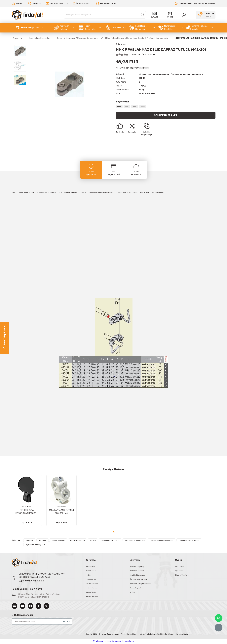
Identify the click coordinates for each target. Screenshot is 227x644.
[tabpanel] (27, 501)
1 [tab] (114, 532)
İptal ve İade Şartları (139, 580)
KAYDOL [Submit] (67, 625)
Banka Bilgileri (91, 593)
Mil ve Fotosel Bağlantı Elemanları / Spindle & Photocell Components (174, 75)
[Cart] (206, 15)
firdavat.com (27, 507)
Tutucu (93, 541)
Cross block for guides (110, 541)
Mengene (43, 541)
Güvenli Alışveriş (137, 567)
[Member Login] (185, 15)
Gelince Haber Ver (166, 118)
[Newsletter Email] (42, 625)
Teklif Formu (91, 580)
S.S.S (132, 593)
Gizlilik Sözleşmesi (138, 576)
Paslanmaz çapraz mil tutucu (162, 541)
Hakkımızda (90, 567)
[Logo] (27, 15)
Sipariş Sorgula (92, 597)
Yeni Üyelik (179, 567)
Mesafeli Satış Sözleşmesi (141, 585)
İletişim (89, 576)
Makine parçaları (58, 541)
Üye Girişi (179, 572)
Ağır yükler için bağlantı (35, 546)
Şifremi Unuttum (182, 576)
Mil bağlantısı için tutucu (135, 541)
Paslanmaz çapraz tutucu (189, 541)
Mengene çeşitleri (77, 541)
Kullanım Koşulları (137, 572)
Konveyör (30, 541)
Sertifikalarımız (92, 585)
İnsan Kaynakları (137, 589)
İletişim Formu (91, 589)
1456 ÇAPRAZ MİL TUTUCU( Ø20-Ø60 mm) (61, 511)
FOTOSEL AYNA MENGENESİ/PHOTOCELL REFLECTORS (27, 511)
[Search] (105, 15)
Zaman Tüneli (91, 572)
